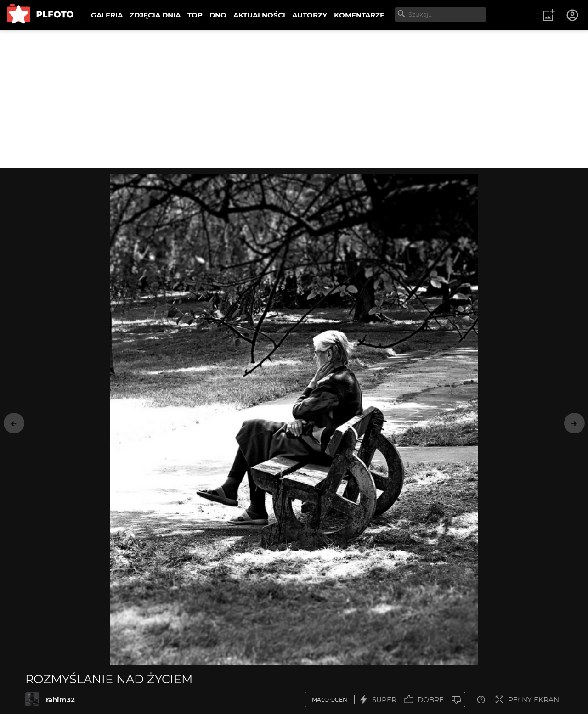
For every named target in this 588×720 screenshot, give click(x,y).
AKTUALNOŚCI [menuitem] (259, 15)
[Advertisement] (294, 99)
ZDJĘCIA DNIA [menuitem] (155, 15)
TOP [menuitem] (195, 15)
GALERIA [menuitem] (107, 15)
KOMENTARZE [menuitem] (359, 15)
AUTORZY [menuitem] (310, 15)
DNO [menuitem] (218, 15)
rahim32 (60, 700)
